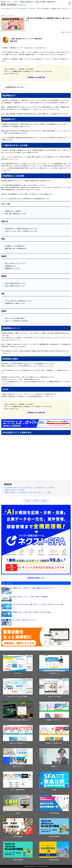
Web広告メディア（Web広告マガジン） (18, 734)
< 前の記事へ (27, 501)
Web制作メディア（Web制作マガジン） (54, 734)
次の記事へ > (45, 501)
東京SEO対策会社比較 (54, 804)
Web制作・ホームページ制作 (54, 688)
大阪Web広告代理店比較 (18, 851)
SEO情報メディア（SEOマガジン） (54, 711)
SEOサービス (18, 664)
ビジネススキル (31, 8)
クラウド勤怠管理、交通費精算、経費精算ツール (18, 711)
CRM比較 (18, 804)
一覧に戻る (36, 501)
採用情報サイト (54, 758)
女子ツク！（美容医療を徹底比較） (18, 781)
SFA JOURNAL (22, 8)
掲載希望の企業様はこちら (36, 578)
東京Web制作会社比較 (54, 851)
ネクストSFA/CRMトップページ (9, 8)
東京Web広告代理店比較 (54, 828)
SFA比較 (54, 781)
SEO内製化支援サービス (54, 664)
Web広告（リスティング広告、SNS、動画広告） (18, 688)
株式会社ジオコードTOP (18, 758)
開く (23, 87)
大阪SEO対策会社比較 (18, 828)
